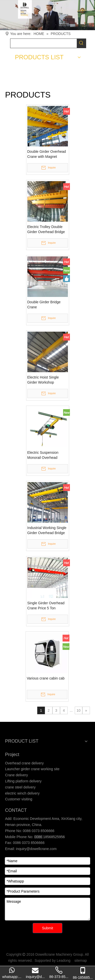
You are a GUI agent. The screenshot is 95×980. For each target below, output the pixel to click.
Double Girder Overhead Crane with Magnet (47, 154)
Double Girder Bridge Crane (44, 305)
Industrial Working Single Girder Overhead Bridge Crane (47, 531)
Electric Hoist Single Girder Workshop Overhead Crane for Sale (47, 380)
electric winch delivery (22, 793)
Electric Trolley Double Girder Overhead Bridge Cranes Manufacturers (46, 230)
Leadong (64, 960)
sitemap (81, 960)
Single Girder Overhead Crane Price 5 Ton (46, 606)
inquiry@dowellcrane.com (36, 849)
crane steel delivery (20, 787)
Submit (48, 928)
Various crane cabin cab (46, 678)
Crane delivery (16, 775)
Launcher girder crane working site (32, 769)
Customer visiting (19, 799)
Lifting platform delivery (23, 781)
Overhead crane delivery (24, 763)
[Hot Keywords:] (81, 43)
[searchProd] (44, 43)
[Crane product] (48, 15)
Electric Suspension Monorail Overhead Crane (43, 455)
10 (79, 710)
